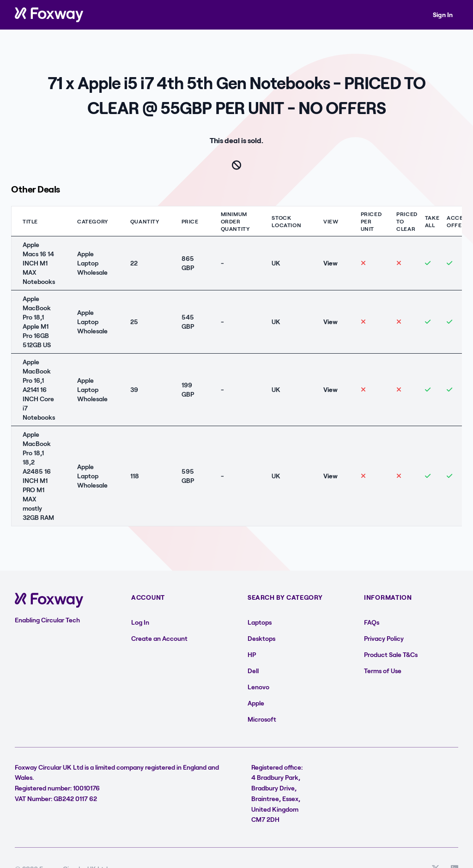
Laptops (260, 622)
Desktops (261, 638)
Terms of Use (383, 671)
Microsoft (262, 719)
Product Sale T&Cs (391, 654)
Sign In (443, 15)
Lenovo (258, 687)
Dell (253, 671)
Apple (256, 703)
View (330, 263)
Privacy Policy (384, 638)
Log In (140, 622)
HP (252, 654)
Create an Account (159, 638)
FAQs (372, 622)
